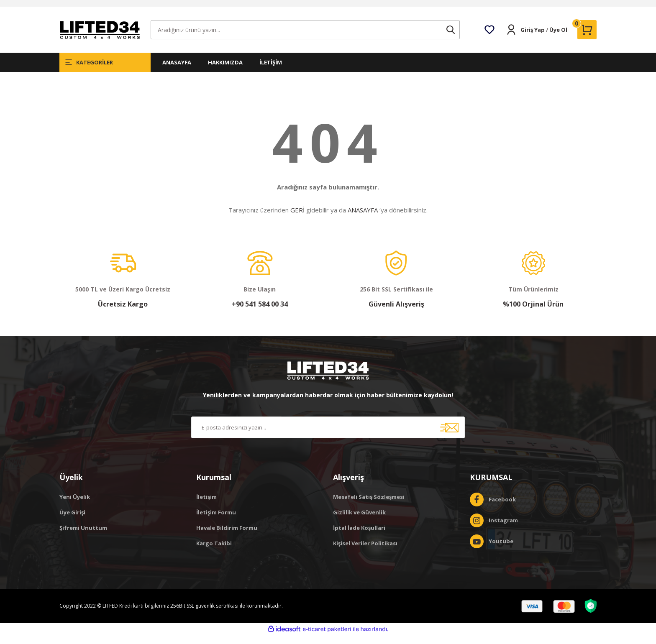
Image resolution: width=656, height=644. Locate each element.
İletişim (206, 506)
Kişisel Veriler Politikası (365, 552)
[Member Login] (511, 38)
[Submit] (449, 436)
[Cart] (587, 38)
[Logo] (100, 38)
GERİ (297, 219)
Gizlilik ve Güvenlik (359, 521)
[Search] (305, 38)
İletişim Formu (216, 521)
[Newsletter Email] (328, 436)
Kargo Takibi (214, 552)
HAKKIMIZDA (225, 71)
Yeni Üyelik (75, 506)
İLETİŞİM (271, 71)
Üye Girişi (72, 521)
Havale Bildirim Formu (227, 537)
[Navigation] (105, 71)
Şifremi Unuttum (83, 537)
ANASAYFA (177, 71)
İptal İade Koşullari (359, 537)
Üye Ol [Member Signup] (558, 38)
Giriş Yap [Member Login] (533, 38)
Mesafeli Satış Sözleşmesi (369, 506)
